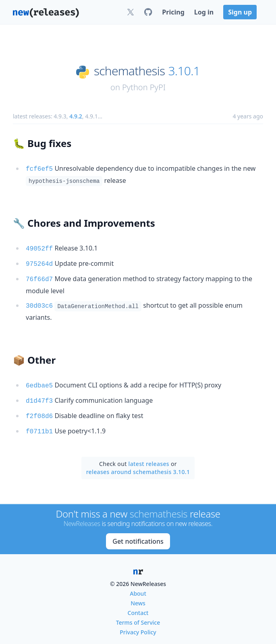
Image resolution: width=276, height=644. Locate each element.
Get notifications (138, 534)
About (138, 587)
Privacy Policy (138, 625)
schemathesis (129, 71)
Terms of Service (138, 616)
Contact (138, 606)
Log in (204, 12)
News (138, 596)
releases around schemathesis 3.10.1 (138, 465)
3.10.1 (184, 71)
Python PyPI (144, 87)
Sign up (240, 12)
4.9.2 (76, 116)
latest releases (149, 457)
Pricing (173, 12)
